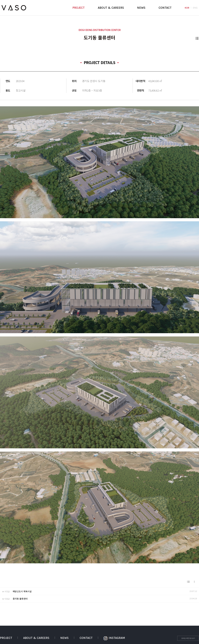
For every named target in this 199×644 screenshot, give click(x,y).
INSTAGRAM (114, 638)
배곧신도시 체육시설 (22, 591)
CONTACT (165, 8)
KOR (187, 8)
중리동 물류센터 (20, 599)
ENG (195, 8)
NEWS (141, 8)
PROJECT (79, 8)
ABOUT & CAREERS (111, 8)
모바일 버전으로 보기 (188, 638)
